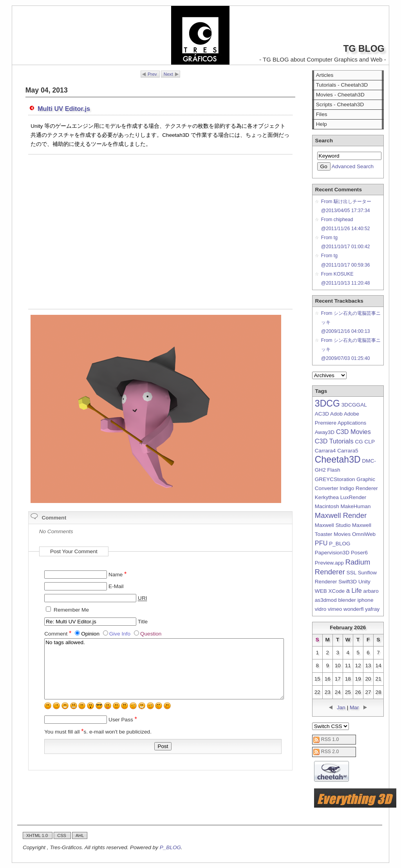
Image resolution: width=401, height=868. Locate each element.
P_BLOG (340, 544)
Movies (342, 534)
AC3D (322, 414)
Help (322, 124)
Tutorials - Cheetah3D (342, 85)
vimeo (335, 609)
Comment (59, 634)
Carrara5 (348, 451)
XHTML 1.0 (38, 835)
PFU (321, 543)
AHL (80, 835)
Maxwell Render (341, 515)
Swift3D (348, 582)
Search (324, 141)
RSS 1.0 (330, 739)
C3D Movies (353, 432)
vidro (321, 609)
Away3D (325, 432)
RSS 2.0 (330, 752)
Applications (352, 423)
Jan (341, 707)
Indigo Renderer (359, 488)
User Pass (123, 720)
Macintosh (327, 506)
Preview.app (329, 563)
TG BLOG (364, 49)
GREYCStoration (335, 479)
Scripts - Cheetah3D (340, 104)
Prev (152, 74)
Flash (334, 470)
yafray (372, 609)
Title (143, 622)
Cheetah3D (338, 459)
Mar (354, 707)
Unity (364, 582)
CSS (62, 835)
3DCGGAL (354, 405)
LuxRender (353, 497)
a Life (354, 590)
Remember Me (71, 610)
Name (117, 575)
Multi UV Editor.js (64, 109)
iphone (366, 600)
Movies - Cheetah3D (340, 95)
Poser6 (359, 553)
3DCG (327, 403)
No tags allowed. (164, 669)
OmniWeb (364, 534)
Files (322, 114)
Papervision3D (332, 553)
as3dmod (326, 600)
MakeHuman (356, 506)
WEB (321, 591)
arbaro (371, 591)
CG (359, 442)
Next (168, 74)
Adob (336, 414)
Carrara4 (325, 451)
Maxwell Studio (333, 525)
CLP (370, 442)
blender (347, 600)
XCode (337, 591)
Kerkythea (327, 497)
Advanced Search (353, 166)
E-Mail (116, 586)
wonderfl (353, 609)
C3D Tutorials (334, 441)
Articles (325, 75)
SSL (351, 573)
